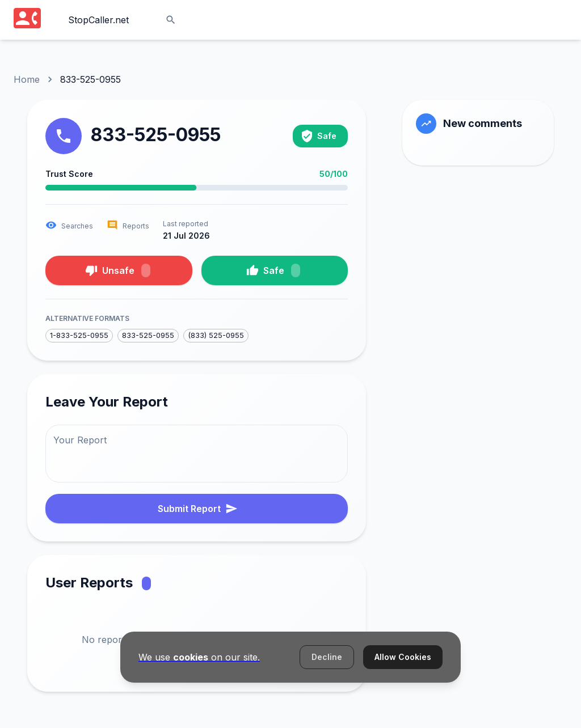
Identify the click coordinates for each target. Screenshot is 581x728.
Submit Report (198, 509)
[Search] (171, 20)
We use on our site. (199, 657)
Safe (273, 270)
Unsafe (118, 270)
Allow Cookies (403, 657)
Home (27, 79)
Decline (327, 657)
